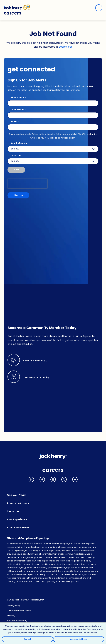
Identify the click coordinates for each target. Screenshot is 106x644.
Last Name (18, 110)
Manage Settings (79, 639)
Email (15, 122)
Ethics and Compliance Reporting (28, 538)
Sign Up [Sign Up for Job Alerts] (18, 195)
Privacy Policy (14, 606)
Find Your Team (17, 495)
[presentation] (27, 184)
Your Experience (17, 519)
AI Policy (11, 616)
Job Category (19, 143)
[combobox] (53, 161)
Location (16, 155)
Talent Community (34, 361)
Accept (27, 639)
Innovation (14, 511)
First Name (18, 98)
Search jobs (66, 47)
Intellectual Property (17, 621)
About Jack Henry (18, 503)
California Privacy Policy (19, 611)
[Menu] (99, 8)
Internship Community (36, 377)
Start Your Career (18, 528)
